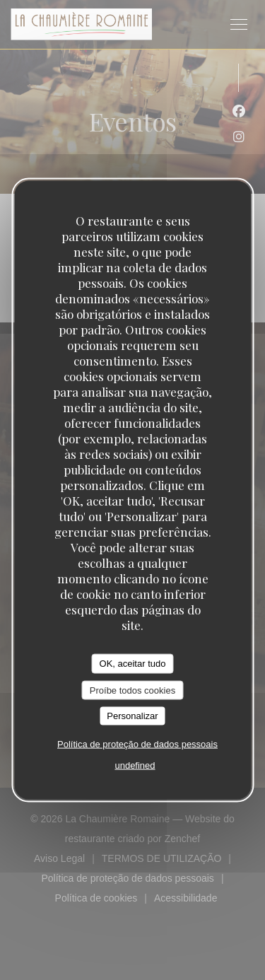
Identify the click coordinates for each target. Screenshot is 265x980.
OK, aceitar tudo (133, 664)
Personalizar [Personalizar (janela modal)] (132, 716)
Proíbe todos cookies (132, 690)
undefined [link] (135, 765)
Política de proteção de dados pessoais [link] (137, 743)
